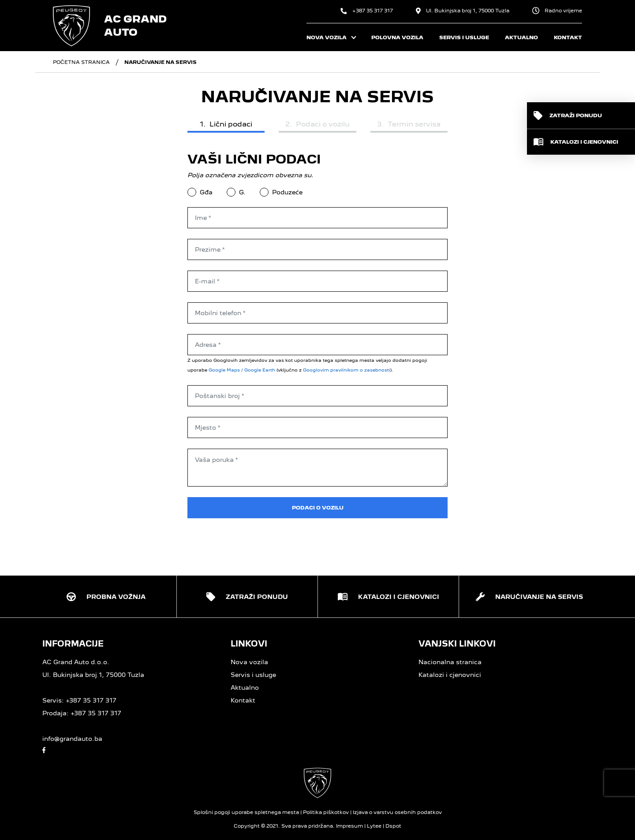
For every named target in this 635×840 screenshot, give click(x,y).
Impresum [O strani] (349, 826)
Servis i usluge (253, 675)
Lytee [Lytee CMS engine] (374, 826)
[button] (581, 115)
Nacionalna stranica (450, 662)
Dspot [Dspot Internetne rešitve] (393, 826)
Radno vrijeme (557, 11)
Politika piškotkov (326, 812)
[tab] (226, 125)
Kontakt (243, 700)
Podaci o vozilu (318, 508)
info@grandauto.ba (72, 739)
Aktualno (245, 688)
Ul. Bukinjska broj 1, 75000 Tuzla (463, 11)
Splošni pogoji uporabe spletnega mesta (246, 812)
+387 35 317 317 (367, 11)
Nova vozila (249, 662)
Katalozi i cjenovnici (450, 675)
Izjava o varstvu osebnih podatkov (397, 812)
